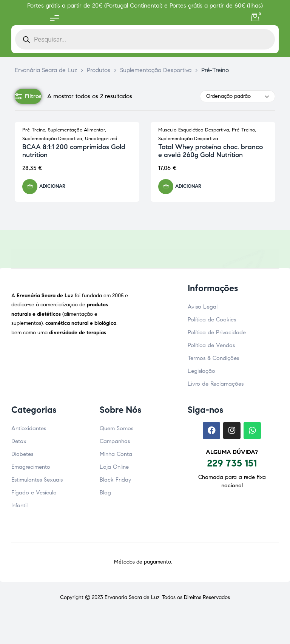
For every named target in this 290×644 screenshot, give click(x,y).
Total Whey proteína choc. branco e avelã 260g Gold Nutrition (211, 151)
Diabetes (22, 454)
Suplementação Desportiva (52, 139)
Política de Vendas (211, 345)
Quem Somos (116, 428)
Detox (19, 441)
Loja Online (114, 467)
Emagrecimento (31, 467)
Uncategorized (101, 139)
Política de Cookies (212, 320)
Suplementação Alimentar (76, 130)
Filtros (28, 96)
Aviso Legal (203, 307)
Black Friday (115, 480)
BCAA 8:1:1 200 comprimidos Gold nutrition (74, 151)
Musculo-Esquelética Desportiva (194, 130)
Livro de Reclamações (216, 384)
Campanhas (115, 441)
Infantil (19, 505)
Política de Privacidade (217, 332)
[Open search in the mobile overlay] (145, 39)
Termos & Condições (213, 358)
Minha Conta (116, 454)
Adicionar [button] (52, 186)
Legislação (201, 371)
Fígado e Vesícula (34, 493)
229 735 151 (232, 463)
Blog (105, 493)
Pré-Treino (34, 130)
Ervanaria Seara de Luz (132, 597)
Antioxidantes (29, 428)
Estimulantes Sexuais (37, 480)
